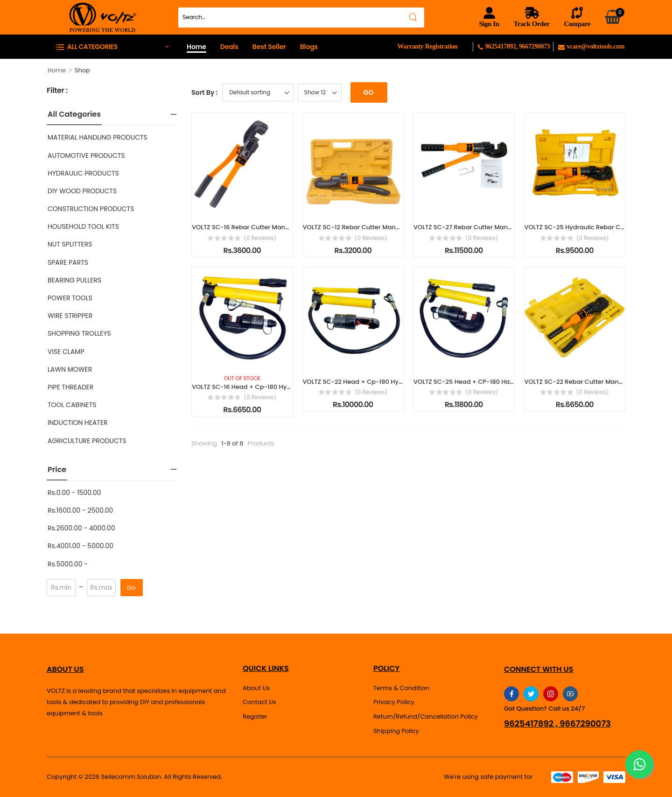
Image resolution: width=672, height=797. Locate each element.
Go (131, 588)
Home (196, 47)
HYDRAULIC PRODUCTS (83, 173)
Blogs (309, 47)
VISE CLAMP (66, 352)
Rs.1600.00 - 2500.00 (80, 510)
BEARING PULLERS (74, 280)
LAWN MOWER (70, 369)
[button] (112, 46)
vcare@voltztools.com (591, 46)
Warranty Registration (427, 46)
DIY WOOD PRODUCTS (82, 191)
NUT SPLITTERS (70, 244)
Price (57, 469)
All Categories (74, 114)
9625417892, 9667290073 (515, 46)
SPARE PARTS (68, 262)
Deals (229, 47)
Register (255, 716)
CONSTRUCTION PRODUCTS (91, 209)
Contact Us (259, 702)
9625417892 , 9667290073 (557, 724)
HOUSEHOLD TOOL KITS (83, 226)
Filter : (57, 91)
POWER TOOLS (70, 298)
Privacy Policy (394, 702)
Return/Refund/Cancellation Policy (426, 716)
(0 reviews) (260, 238)
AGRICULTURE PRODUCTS (87, 441)
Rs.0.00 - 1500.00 (74, 493)
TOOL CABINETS (72, 405)
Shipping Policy (396, 731)
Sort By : (204, 92)
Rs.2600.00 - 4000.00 (81, 528)
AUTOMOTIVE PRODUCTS (86, 155)
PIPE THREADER (71, 387)
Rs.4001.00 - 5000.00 (80, 546)
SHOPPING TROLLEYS (79, 333)
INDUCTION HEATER (78, 423)
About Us (256, 688)
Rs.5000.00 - (68, 564)
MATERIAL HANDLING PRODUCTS (98, 137)
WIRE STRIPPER (70, 316)
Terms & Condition (401, 688)
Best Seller (269, 47)
